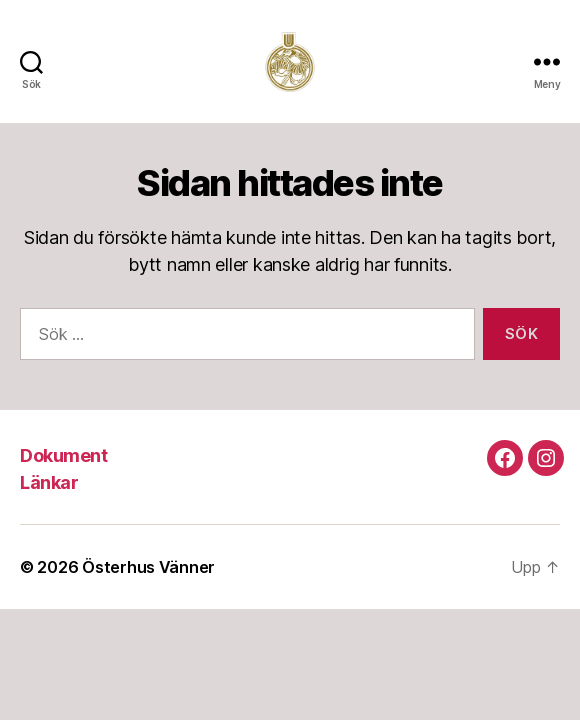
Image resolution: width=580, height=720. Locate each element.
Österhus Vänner (148, 567)
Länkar (49, 482)
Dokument (63, 455)
